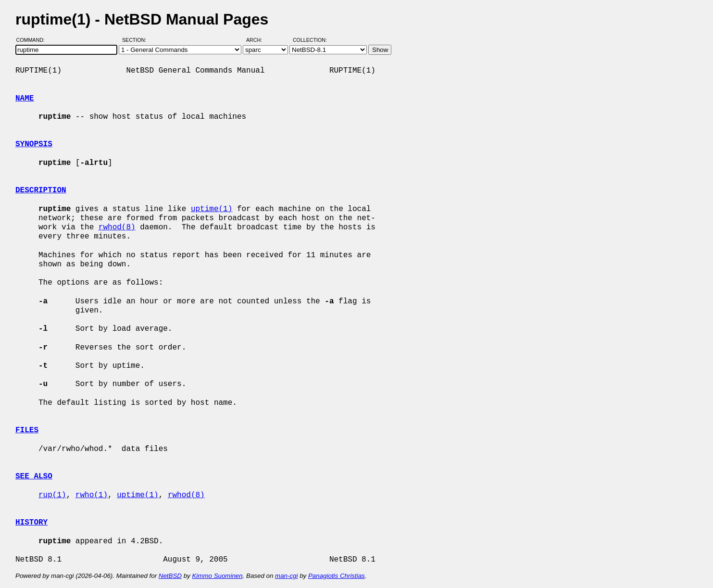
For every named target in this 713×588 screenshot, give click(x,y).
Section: (136, 40)
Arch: (258, 40)
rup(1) (52, 495)
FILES (27, 430)
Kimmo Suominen (217, 576)
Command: (33, 40)
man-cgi (286, 576)
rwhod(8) (117, 227)
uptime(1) (212, 209)
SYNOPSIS (34, 144)
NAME (25, 99)
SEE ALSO (34, 476)
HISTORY (31, 523)
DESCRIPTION (41, 190)
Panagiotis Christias (337, 576)
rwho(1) (92, 495)
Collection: (310, 40)
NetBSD (170, 576)
